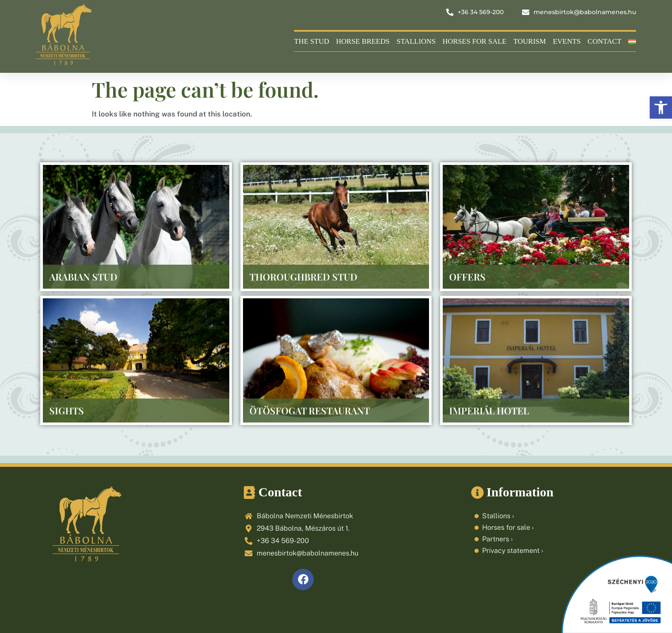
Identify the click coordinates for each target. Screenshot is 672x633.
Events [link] (567, 41)
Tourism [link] (530, 41)
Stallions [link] (416, 41)
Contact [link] (604, 41)
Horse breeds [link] (363, 41)
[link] (661, 107)
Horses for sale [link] (474, 41)
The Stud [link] (312, 41)
